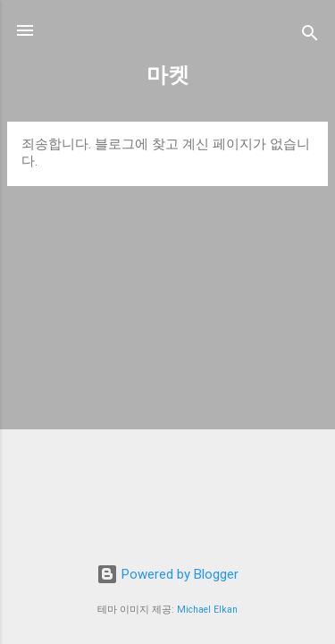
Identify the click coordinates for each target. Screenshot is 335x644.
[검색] (310, 36)
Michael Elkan (207, 610)
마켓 (168, 75)
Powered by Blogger (167, 574)
